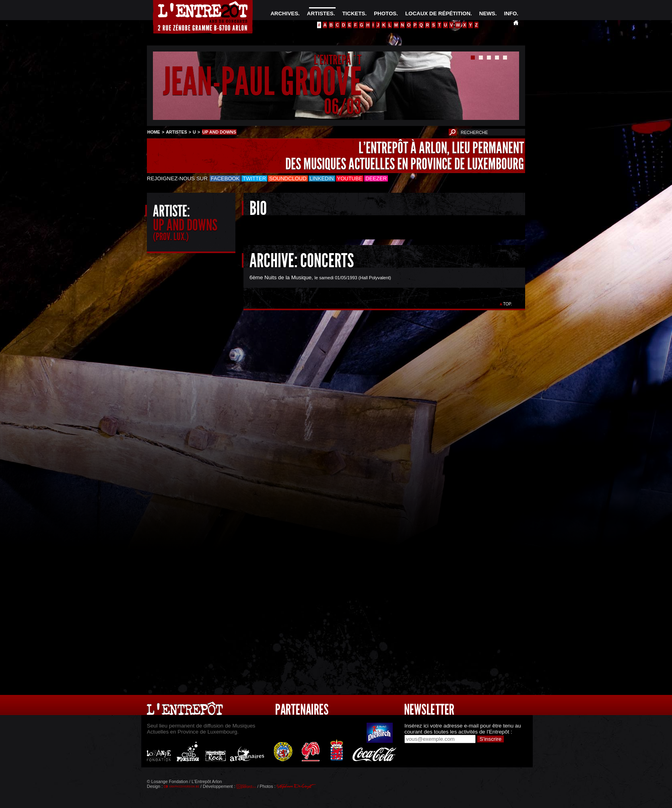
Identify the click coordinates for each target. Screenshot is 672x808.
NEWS (487, 13)
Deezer (376, 178)
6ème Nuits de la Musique (280, 277)
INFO (510, 13)
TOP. (508, 304)
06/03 (343, 106)
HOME (154, 132)
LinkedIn (322, 178)
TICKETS (354, 13)
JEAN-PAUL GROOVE (262, 82)
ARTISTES (320, 13)
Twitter (254, 178)
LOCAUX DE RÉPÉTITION (438, 13)
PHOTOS (385, 13)
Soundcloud (288, 178)
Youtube (350, 178)
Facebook (225, 178)
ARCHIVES (284, 13)
